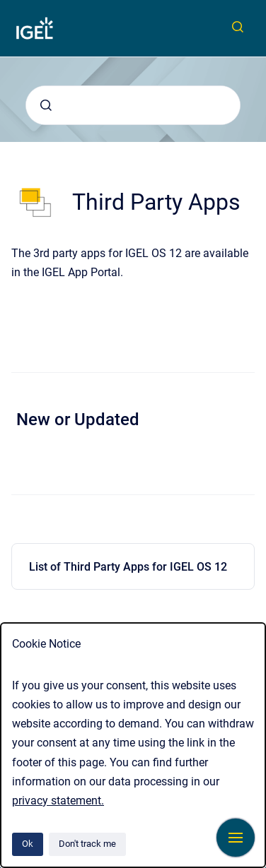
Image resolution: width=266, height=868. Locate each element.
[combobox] (133, 105)
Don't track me (87, 844)
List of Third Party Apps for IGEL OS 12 (128, 567)
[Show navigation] (236, 838)
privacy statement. (58, 801)
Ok (28, 844)
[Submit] (46, 105)
